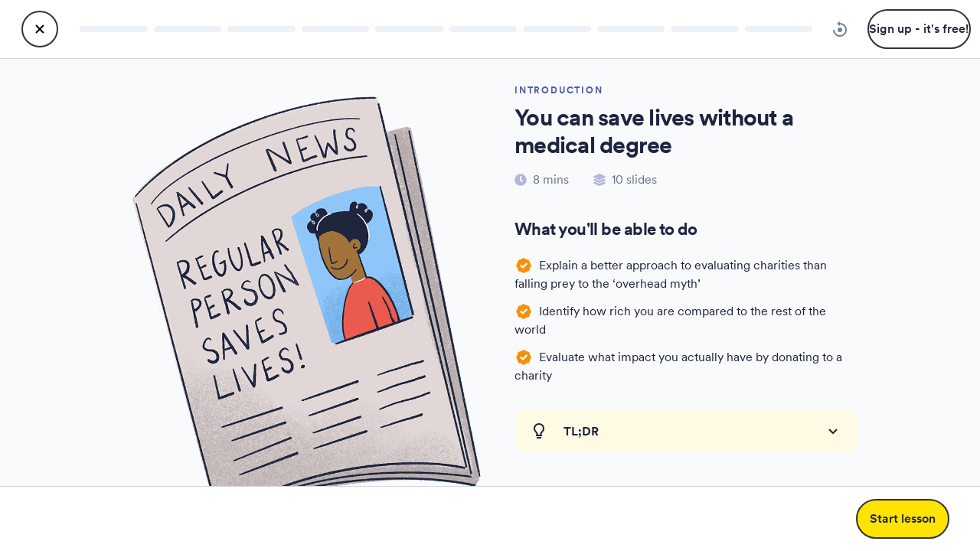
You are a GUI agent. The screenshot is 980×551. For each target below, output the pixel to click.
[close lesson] (40, 29)
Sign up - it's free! (919, 29)
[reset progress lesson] (840, 29)
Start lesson (903, 518)
